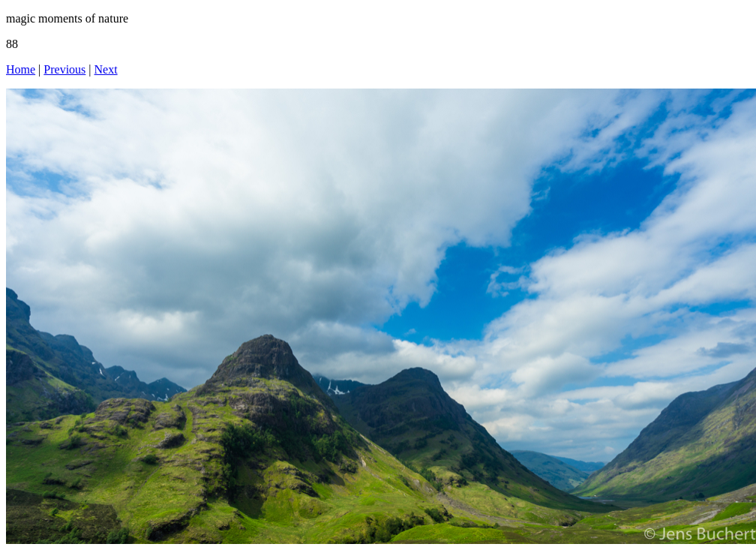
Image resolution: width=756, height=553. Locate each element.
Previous (64, 69)
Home (21, 69)
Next (106, 69)
